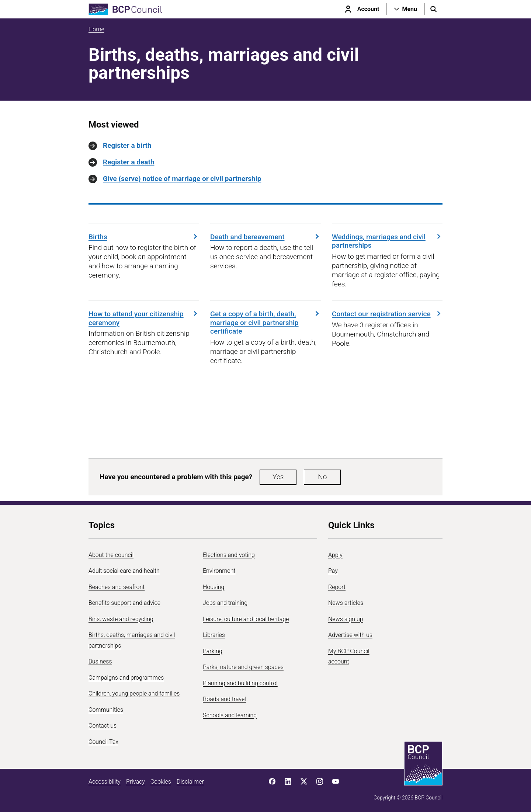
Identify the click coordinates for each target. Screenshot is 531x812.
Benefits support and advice (124, 603)
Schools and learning (230, 715)
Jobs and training (225, 603)
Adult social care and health (124, 571)
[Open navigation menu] (406, 9)
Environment (219, 571)
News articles (346, 603)
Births (144, 237)
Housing (214, 587)
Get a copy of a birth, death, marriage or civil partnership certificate (265, 323)
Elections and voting (229, 555)
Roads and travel (224, 699)
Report (337, 587)
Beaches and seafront (117, 587)
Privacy (136, 782)
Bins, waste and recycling (121, 619)
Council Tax (103, 742)
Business (100, 661)
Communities (106, 710)
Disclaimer (190, 782)
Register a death (129, 162)
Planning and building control (240, 683)
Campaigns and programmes (126, 678)
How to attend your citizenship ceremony (144, 318)
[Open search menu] (434, 9)
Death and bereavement (265, 237)
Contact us (103, 726)
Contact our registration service (387, 314)
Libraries (214, 635)
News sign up (346, 619)
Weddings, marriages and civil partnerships (387, 241)
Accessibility (105, 782)
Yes (278, 477)
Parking (213, 651)
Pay (333, 571)
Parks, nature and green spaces (243, 667)
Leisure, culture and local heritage (246, 619)
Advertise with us (350, 635)
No (322, 477)
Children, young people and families (134, 693)
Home (96, 29)
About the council (111, 555)
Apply (335, 555)
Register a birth (127, 145)
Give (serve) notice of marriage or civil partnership (182, 179)
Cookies (161, 782)
